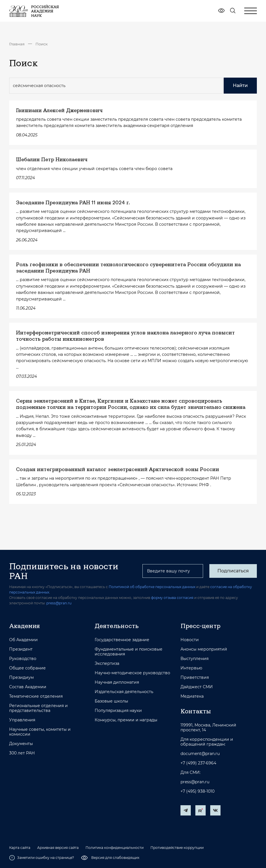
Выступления (194, 659)
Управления (22, 720)
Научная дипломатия (117, 682)
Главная (17, 44)
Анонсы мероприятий (204, 649)
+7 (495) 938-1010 (197, 791)
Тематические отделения (36, 696)
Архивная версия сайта (58, 848)
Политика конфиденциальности (115, 848)
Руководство (23, 659)
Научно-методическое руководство (132, 673)
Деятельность (117, 626)
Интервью (191, 668)
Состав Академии (28, 687)
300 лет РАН (22, 753)
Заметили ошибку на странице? (42, 858)
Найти (240, 85)
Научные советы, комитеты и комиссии (40, 732)
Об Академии (23, 640)
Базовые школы (111, 701)
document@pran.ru (200, 754)
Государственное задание (122, 640)
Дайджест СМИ (197, 687)
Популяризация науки (118, 711)
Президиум (21, 678)
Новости (190, 640)
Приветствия (195, 678)
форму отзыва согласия (172, 598)
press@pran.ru (59, 603)
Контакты (196, 711)
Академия (24, 626)
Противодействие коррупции (177, 848)
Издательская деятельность (124, 692)
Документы (21, 744)
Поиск (42, 44)
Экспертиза (107, 664)
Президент (21, 649)
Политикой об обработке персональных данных (152, 587)
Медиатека (192, 696)
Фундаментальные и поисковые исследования (129, 652)
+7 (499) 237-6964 (198, 763)
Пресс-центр (201, 626)
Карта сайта (20, 848)
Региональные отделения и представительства (38, 708)
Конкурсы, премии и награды (126, 720)
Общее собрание (27, 668)
